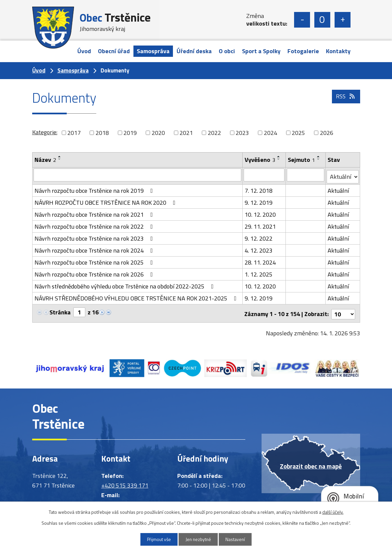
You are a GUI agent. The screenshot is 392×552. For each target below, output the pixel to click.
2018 (102, 133)
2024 (271, 133)
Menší (302, 20)
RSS (345, 100)
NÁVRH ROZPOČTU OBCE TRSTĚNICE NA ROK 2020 (106, 201)
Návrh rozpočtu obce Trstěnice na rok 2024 (95, 249)
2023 (242, 133)
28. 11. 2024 (261, 261)
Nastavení (238, 539)
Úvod (84, 51)
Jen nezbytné (198, 539)
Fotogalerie (303, 51)
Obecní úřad (114, 51)
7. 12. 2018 (259, 189)
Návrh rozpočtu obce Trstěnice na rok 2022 (95, 225)
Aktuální (339, 189)
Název (45, 160)
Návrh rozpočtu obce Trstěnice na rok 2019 (95, 189)
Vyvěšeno (260, 160)
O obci (227, 51)
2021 (186, 133)
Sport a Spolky (261, 51)
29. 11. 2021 (261, 225)
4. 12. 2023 (259, 249)
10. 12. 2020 (261, 213)
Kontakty (338, 51)
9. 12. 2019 (259, 201)
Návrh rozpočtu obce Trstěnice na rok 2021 (95, 213)
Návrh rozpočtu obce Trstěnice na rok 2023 (95, 237)
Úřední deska (194, 51)
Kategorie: (45, 132)
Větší (343, 20)
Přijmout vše (156, 539)
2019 (130, 133)
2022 (214, 133)
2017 (74, 133)
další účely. (333, 512)
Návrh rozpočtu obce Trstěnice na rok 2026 (95, 273)
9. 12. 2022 (259, 237)
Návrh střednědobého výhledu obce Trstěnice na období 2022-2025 (125, 285)
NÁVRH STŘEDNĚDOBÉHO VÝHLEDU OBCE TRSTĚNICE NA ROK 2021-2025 (137, 297)
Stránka (60, 311)
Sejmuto (302, 160)
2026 (327, 133)
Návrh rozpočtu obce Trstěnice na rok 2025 (95, 261)
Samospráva (153, 51)
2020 (158, 133)
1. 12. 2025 (259, 273)
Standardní (322, 20)
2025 (298, 133)
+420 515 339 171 (125, 482)
